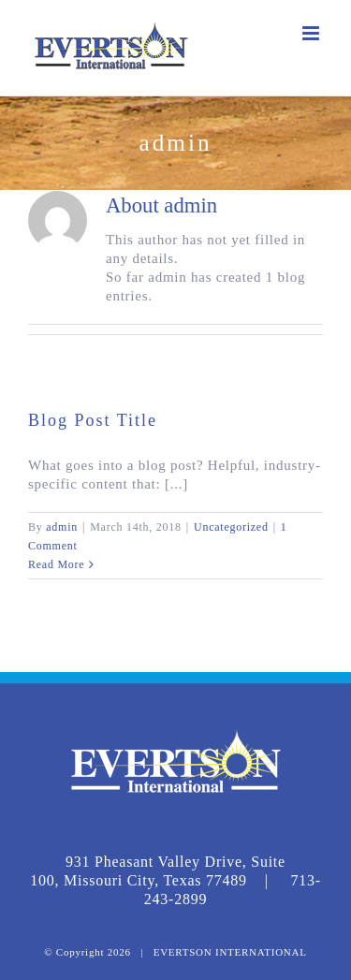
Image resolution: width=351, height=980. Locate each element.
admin (62, 527)
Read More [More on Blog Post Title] (56, 564)
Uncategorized (231, 527)
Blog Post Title (93, 420)
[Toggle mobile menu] (313, 33)
